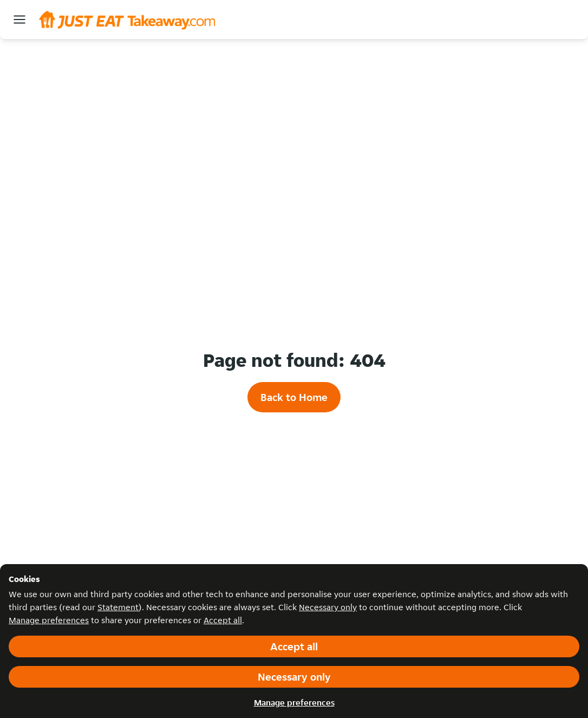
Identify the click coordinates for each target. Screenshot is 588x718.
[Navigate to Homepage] (127, 19)
